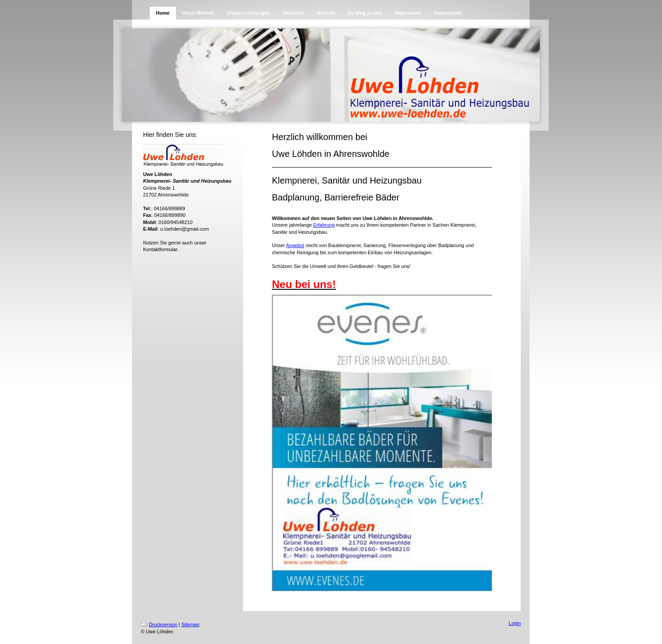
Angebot (295, 245)
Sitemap (190, 624)
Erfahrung (324, 225)
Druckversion (159, 624)
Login (515, 623)
